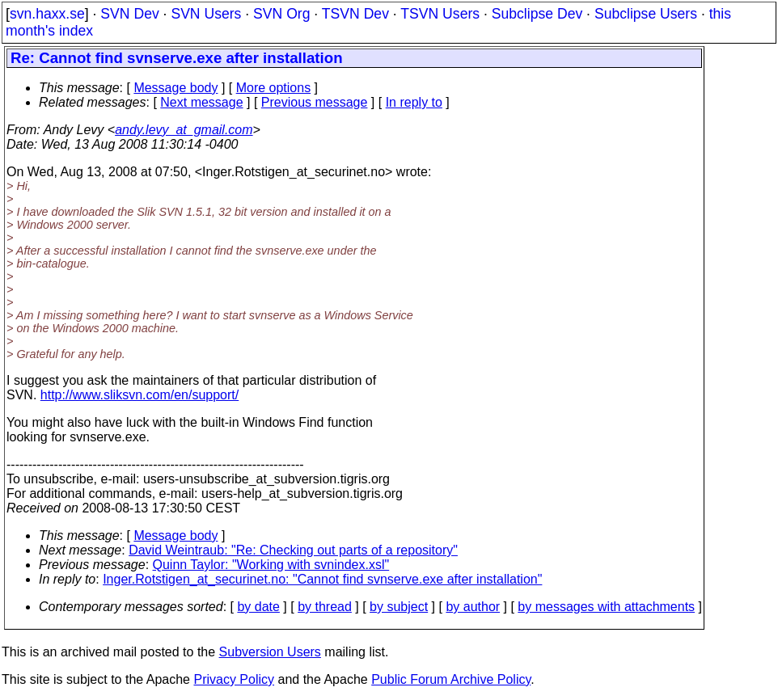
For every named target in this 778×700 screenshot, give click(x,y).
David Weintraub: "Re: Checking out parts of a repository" (293, 550)
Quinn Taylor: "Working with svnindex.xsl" (271, 565)
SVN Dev (129, 14)
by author (473, 607)
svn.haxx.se (47, 14)
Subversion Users (270, 652)
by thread (325, 607)
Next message (201, 102)
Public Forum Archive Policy (451, 679)
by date (258, 607)
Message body (175, 88)
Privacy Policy (234, 679)
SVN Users (206, 14)
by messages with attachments (606, 607)
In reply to (414, 102)
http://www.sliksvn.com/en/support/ (140, 395)
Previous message (315, 102)
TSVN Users (440, 14)
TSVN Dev (355, 14)
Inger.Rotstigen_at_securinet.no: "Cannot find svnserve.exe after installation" (322, 579)
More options (274, 88)
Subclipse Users (646, 14)
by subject (399, 607)
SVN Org (281, 14)
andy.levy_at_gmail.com (184, 130)
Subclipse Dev (537, 14)
